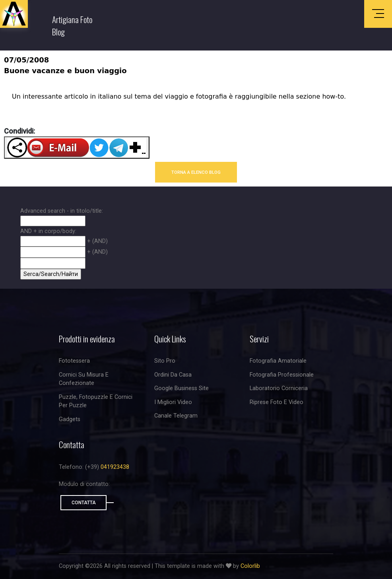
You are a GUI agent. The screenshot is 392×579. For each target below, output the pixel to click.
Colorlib (250, 566)
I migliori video (173, 402)
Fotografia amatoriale (278, 361)
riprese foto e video (277, 402)
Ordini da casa (173, 375)
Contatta (84, 503)
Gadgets (70, 419)
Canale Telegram (176, 416)
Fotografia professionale (282, 375)
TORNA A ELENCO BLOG (196, 172)
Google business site (181, 388)
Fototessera (74, 361)
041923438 (115, 467)
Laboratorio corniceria (279, 388)
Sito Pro (165, 361)
